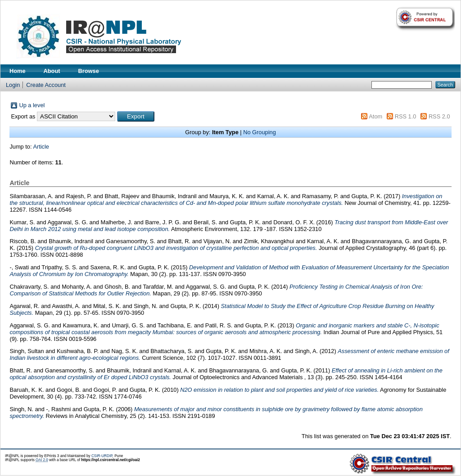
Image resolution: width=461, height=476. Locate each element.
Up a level (32, 105)
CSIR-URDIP (102, 456)
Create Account (46, 85)
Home (18, 71)
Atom (375, 116)
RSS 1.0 (406, 116)
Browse (89, 71)
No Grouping (260, 132)
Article (41, 147)
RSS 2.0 (439, 116)
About (52, 71)
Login (13, 85)
